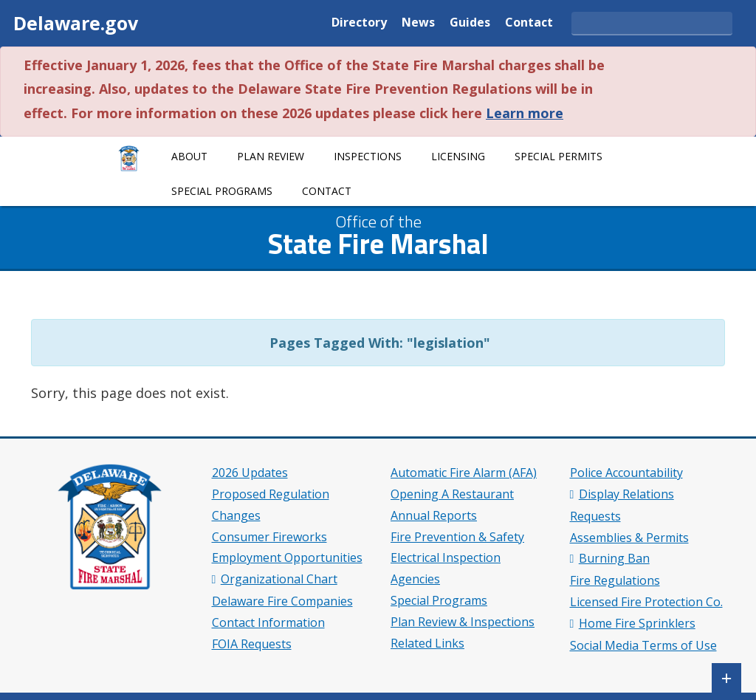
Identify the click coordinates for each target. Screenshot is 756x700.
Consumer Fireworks (269, 537)
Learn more (525, 113)
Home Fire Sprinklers (637, 623)
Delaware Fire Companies (282, 601)
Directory (359, 23)
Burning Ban (614, 558)
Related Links (427, 643)
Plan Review (271, 156)
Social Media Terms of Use (643, 645)
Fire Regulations (615, 580)
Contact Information (268, 622)
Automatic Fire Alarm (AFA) (464, 473)
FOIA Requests (252, 644)
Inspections (368, 156)
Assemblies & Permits (629, 538)
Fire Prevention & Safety (457, 537)
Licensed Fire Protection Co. (646, 602)
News (418, 23)
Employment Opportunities (287, 557)
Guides (470, 23)
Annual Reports (434, 515)
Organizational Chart (279, 579)
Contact (529, 23)
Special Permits (559, 156)
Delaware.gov (76, 23)
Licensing (458, 156)
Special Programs (222, 191)
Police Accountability (626, 473)
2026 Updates (250, 473)
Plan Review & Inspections (463, 622)
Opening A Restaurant (452, 494)
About (189, 156)
